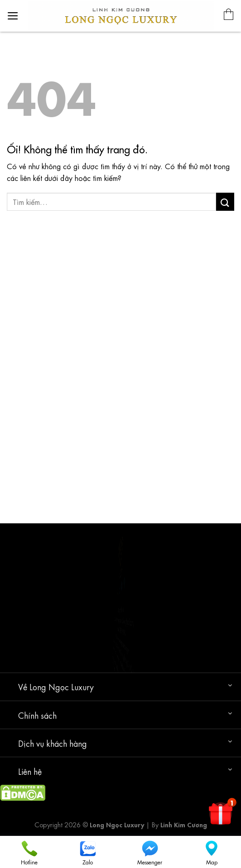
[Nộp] (225, 202)
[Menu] (13, 16)
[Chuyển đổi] (230, 685)
